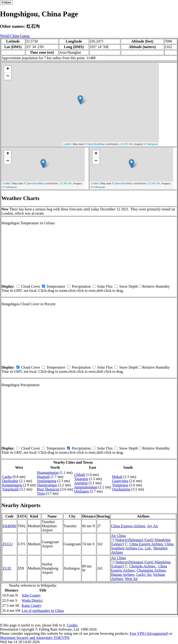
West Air (131, 579)
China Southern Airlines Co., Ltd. (142, 546)
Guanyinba (120, 481)
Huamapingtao (48, 473)
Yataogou (81, 479)
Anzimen (81, 483)
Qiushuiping (121, 489)
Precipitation (81, 286)
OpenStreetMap (96, 144)
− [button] (8, 76)
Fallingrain (152, 144)
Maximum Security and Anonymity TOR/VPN (35, 638)
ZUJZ (7, 568)
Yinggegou (120, 485)
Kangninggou (12, 485)
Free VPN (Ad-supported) (149, 633)
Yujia (41, 493)
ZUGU (8, 544)
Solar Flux (105, 286)
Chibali (80, 475)
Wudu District (32, 600)
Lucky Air (144, 575)
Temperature (56, 286)
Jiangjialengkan (86, 487)
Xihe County (31, 595)
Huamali (43, 477)
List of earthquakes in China (43, 611)
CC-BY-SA (126, 144)
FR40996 (10, 526)
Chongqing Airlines (151, 570)
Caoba (7, 477)
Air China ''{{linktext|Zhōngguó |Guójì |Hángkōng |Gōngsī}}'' (141, 540)
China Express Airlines (128, 526)
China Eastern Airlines (146, 544)
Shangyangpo (47, 485)
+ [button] (8, 69)
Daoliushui (10, 481)
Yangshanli (10, 489)
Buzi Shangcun (48, 489)
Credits (72, 625)
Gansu (25, 36)
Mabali (117, 477)
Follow (6, 2)
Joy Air (153, 526)
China (15, 36)
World (5, 36)
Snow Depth (128, 286)
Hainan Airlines (123, 575)
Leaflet (67, 144)
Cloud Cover (31, 286)
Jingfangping (47, 481)
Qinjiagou (82, 491)
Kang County (32, 605)
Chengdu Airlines (143, 566)
